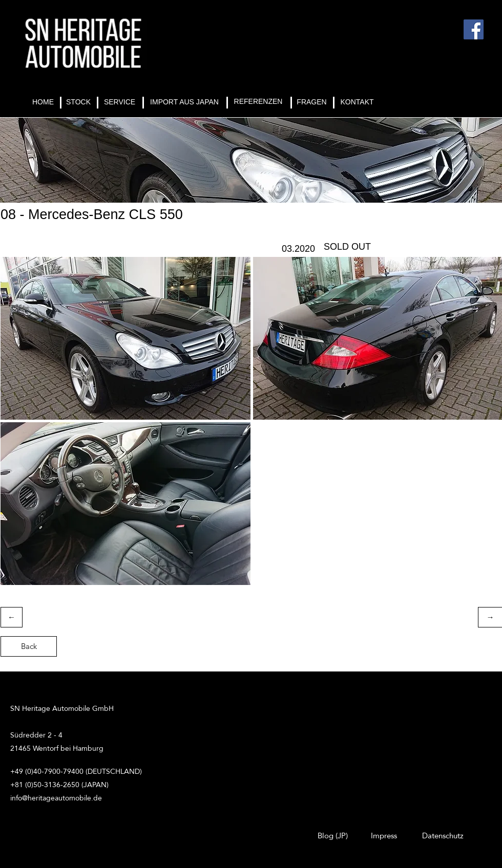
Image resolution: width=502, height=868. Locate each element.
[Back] (29, 646)
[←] (12, 617)
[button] (126, 338)
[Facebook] (474, 29)
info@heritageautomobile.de (56, 798)
